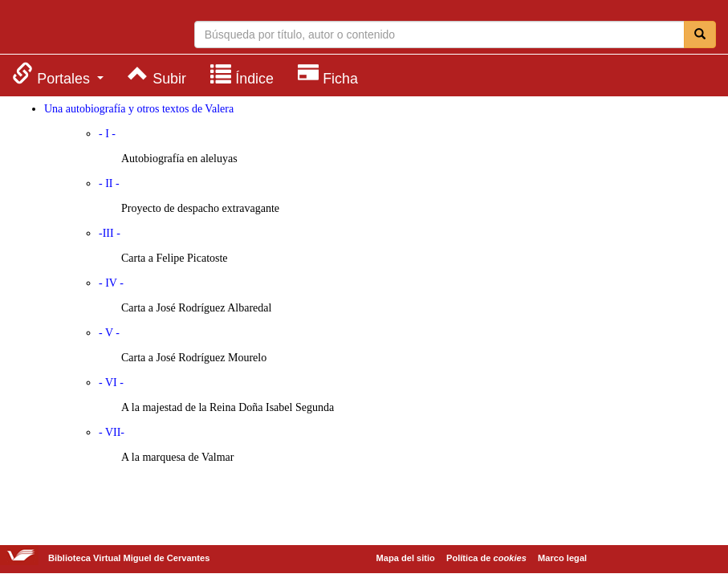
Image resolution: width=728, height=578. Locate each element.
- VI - (111, 383)
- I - (107, 134)
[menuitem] (58, 74)
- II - (109, 183)
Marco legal (562, 558)
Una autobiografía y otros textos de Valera (139, 109)
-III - (110, 233)
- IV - (111, 283)
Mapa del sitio (406, 558)
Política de (486, 558)
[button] (58, 74)
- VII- (112, 432)
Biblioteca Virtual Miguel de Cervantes (76, 29)
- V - (109, 333)
